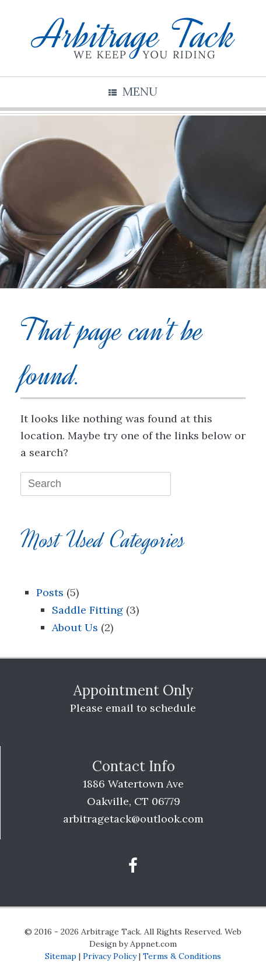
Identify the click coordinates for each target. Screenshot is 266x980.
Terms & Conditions (182, 956)
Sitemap (61, 956)
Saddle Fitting (87, 610)
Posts (50, 592)
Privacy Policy (110, 956)
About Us (75, 627)
